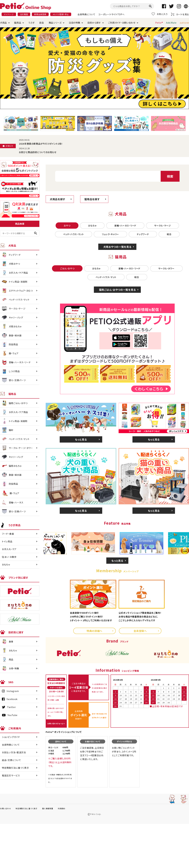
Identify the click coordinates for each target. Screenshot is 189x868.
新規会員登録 (40, 14)
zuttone (184, 23)
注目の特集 (75, 23)
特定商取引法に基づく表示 (15, 768)
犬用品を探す (57, 199)
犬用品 (3, 23)
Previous (47, 545)
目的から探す (94, 23)
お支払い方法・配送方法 (14, 752)
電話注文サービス (11, 775)
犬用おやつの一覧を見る (117, 247)
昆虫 (42, 23)
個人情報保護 (48, 808)
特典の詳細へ (94, 631)
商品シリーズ (55, 23)
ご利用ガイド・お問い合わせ (122, 23)
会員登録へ (140, 631)
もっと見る (81, 439)
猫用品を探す (92, 199)
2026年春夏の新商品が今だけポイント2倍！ (41, 144)
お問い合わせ (5, 808)
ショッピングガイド (11, 737)
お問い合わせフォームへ (56, 723)
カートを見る (180, 14)
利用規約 (62, 808)
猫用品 (18, 23)
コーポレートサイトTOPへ (111, 14)
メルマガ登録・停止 (61, 14)
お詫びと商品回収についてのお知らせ (38, 152)
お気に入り (160, 14)
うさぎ (31, 23)
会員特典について (86, 14)
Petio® (159, 23)
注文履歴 (24, 14)
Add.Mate (171, 23)
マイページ (9, 14)
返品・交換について (11, 760)
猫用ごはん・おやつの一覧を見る (117, 290)
